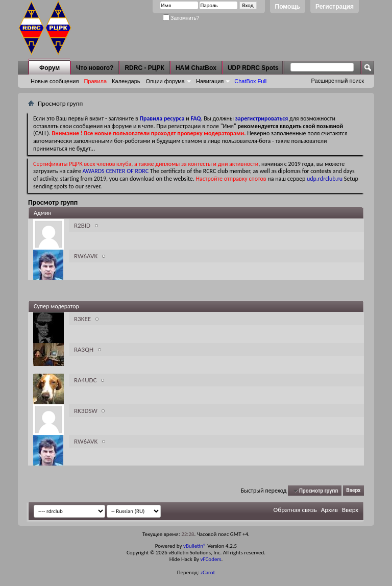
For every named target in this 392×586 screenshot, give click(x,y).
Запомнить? (181, 18)
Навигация (210, 81)
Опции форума (165, 81)
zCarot (208, 572)
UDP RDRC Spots (253, 68)
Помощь (288, 7)
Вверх (353, 491)
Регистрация (335, 7)
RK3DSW (86, 411)
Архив (329, 510)
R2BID (82, 225)
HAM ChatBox (196, 68)
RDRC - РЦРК (144, 68)
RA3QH (84, 349)
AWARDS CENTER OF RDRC (116, 171)
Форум (50, 68)
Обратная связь (295, 510)
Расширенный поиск (337, 81)
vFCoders (211, 559)
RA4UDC (85, 380)
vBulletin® (195, 546)
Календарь (126, 81)
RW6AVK (86, 256)
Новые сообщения (55, 81)
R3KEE (82, 319)
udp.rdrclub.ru (325, 179)
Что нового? (95, 68)
